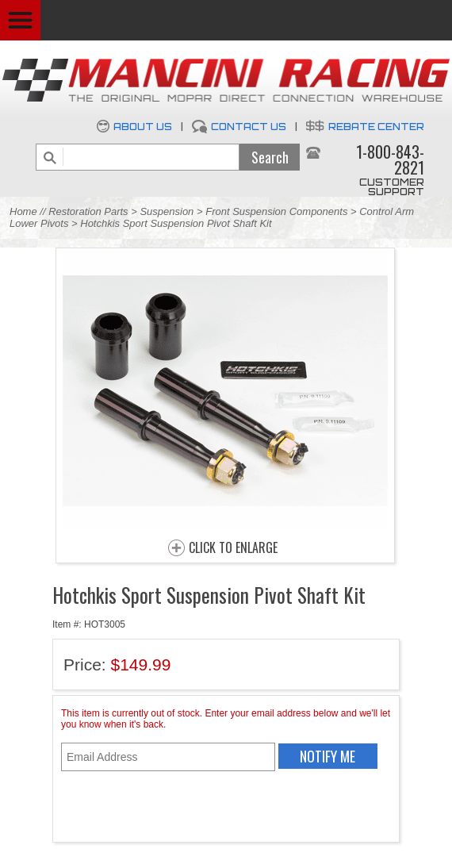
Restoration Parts (88, 211)
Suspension (168, 211)
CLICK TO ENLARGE (233, 548)
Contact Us (249, 127)
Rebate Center (376, 127)
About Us (143, 127)
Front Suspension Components (276, 211)
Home (23, 211)
